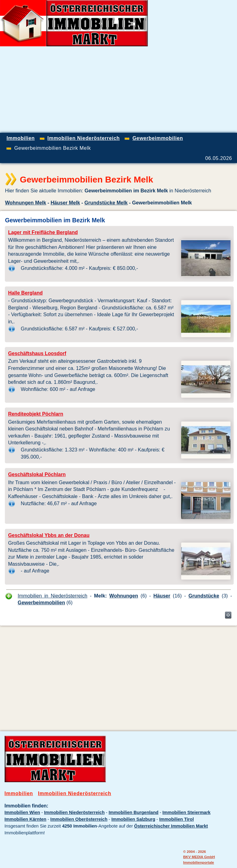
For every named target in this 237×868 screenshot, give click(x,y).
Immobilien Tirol (177, 819)
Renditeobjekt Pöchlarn (36, 414)
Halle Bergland (25, 293)
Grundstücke (204, 596)
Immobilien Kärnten (26, 819)
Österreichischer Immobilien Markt (171, 826)
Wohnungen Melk (25, 203)
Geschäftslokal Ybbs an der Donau (49, 535)
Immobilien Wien (22, 812)
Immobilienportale (198, 862)
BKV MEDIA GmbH (199, 857)
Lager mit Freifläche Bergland (43, 232)
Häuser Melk (65, 203)
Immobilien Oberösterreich (79, 819)
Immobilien (19, 793)
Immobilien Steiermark (186, 812)
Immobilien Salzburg (133, 819)
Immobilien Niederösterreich (75, 793)
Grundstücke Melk (106, 203)
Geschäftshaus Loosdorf (37, 353)
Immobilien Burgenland (133, 812)
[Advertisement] (165, 90)
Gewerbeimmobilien (41, 602)
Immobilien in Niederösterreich (52, 596)
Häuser (162, 596)
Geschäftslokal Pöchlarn (37, 474)
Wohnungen (124, 596)
